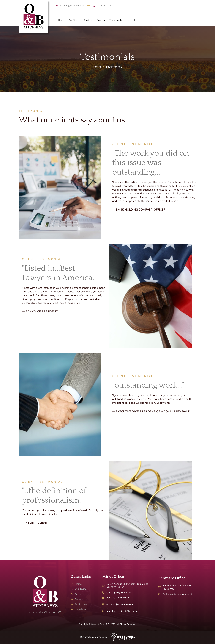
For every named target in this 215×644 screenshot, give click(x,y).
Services (88, 20)
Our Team (74, 20)
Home (61, 20)
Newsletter (132, 20)
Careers (101, 20)
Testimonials (116, 20)
